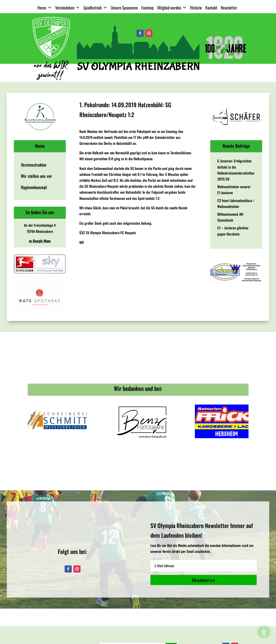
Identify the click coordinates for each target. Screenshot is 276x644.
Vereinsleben (68, 8)
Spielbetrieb (95, 8)
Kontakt (211, 8)
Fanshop (147, 8)
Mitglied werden (172, 8)
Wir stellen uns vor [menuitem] (37, 176)
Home (45, 8)
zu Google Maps (40, 241)
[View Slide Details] (40, 117)
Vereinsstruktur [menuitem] (34, 165)
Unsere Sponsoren (124, 8)
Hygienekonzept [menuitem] (34, 187)
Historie (196, 8)
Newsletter (229, 8)
